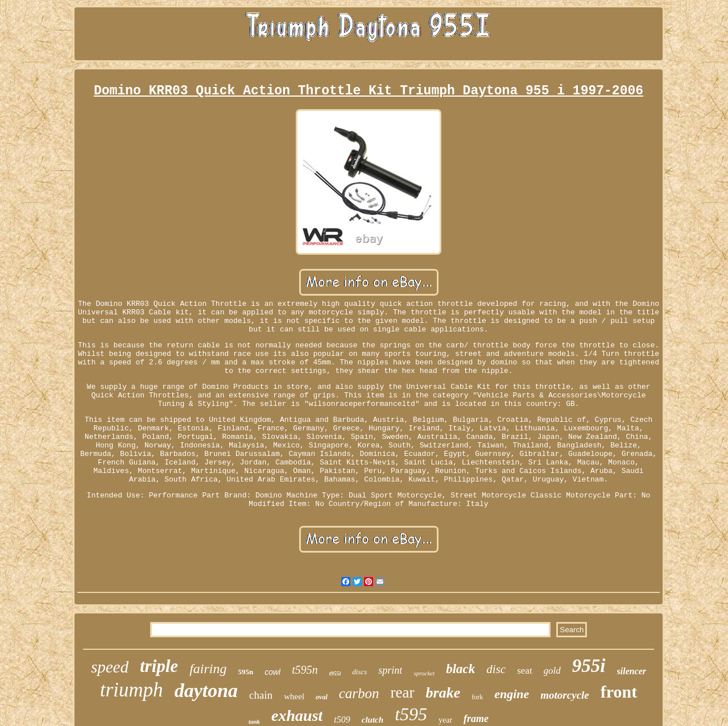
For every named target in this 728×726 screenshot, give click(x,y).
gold (552, 671)
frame (476, 719)
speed (110, 667)
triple (159, 666)
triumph (132, 690)
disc (496, 669)
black (460, 669)
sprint (390, 670)
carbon (359, 693)
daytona (206, 690)
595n (245, 672)
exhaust (297, 715)
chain (261, 695)
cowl (272, 672)
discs (359, 672)
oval (322, 697)
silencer (632, 671)
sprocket (424, 673)
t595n (305, 670)
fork (477, 697)
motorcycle (564, 695)
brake (443, 693)
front (619, 692)
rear (403, 692)
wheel (294, 696)
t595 (411, 714)
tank (254, 721)
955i (589, 666)
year (445, 720)
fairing (208, 669)
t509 (342, 719)
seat (524, 671)
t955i (335, 673)
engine (512, 694)
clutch (373, 720)
